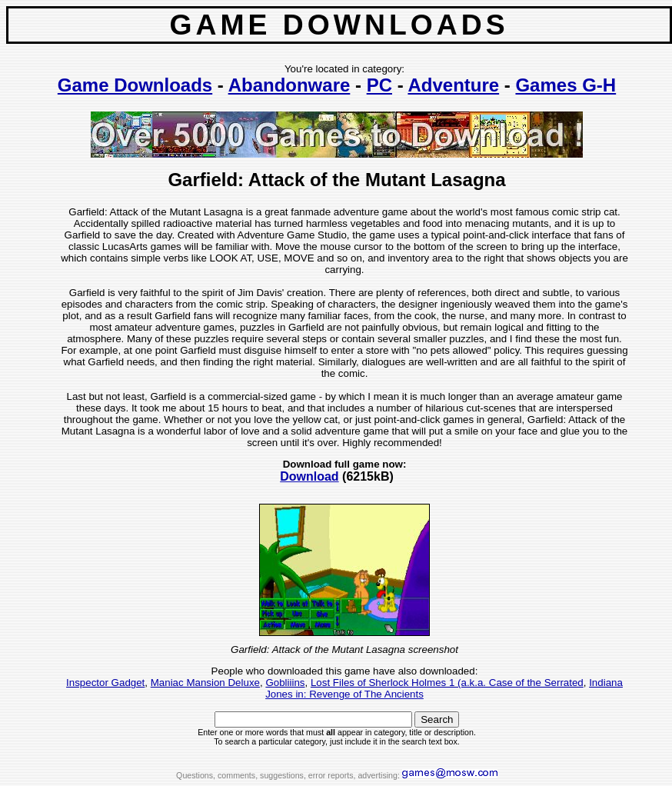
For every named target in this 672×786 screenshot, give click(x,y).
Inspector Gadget (105, 683)
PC (379, 85)
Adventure (453, 85)
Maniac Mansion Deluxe (205, 683)
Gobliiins (285, 683)
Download (309, 476)
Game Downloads (135, 85)
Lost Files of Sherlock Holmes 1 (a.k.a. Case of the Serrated (447, 683)
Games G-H (566, 85)
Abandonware (289, 85)
